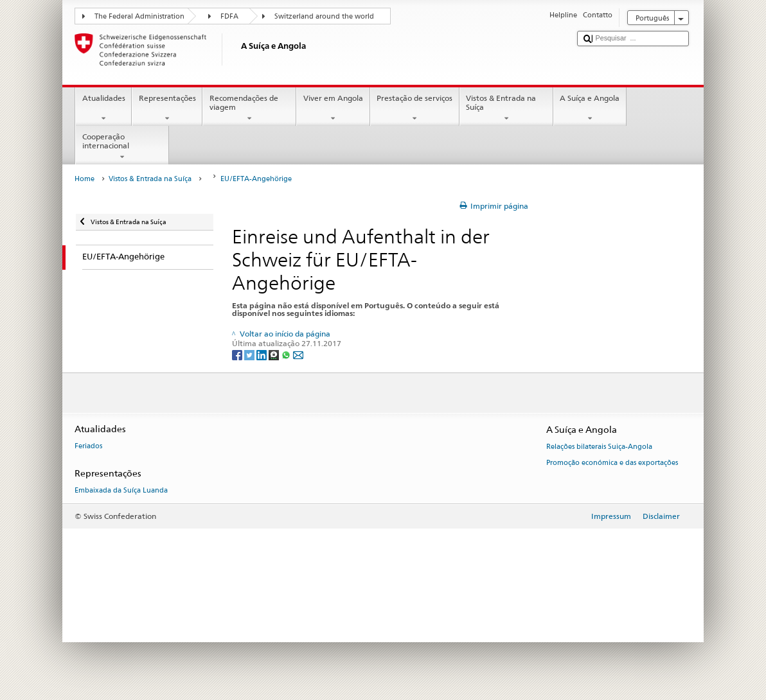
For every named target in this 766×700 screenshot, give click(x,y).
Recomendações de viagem (249, 109)
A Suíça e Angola (590, 109)
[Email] (298, 354)
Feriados (88, 447)
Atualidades (103, 109)
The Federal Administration (139, 16)
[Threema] (275, 354)
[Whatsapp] (287, 354)
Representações (167, 109)
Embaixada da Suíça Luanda (121, 491)
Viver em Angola (333, 109)
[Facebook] (238, 354)
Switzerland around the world (324, 16)
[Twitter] (250, 354)
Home (85, 179)
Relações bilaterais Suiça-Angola (599, 447)
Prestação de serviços (415, 109)
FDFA (229, 16)
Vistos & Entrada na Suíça (506, 109)
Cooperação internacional (122, 147)
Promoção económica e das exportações (612, 463)
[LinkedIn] (263, 354)
